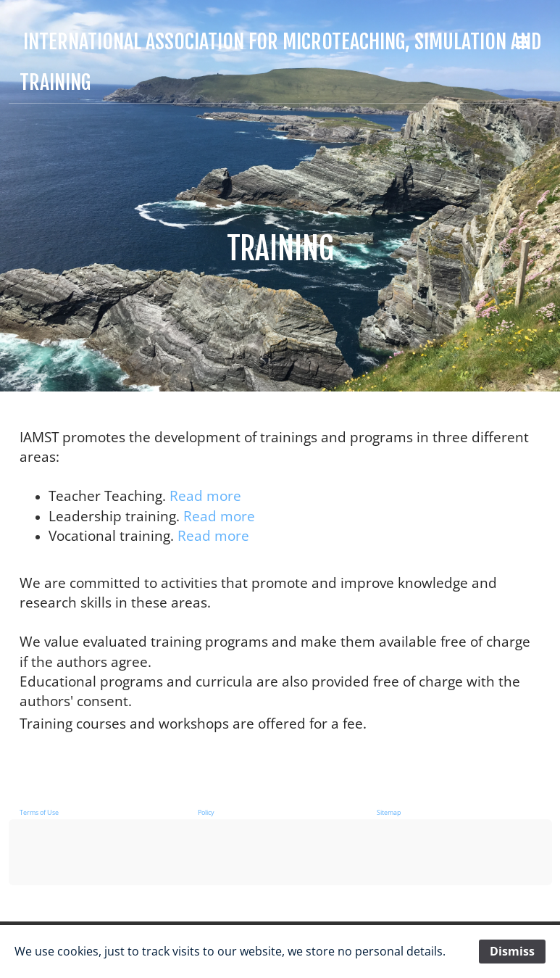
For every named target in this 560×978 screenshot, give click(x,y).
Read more (205, 496)
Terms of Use (39, 812)
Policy (206, 812)
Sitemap (389, 812)
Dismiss (512, 951)
